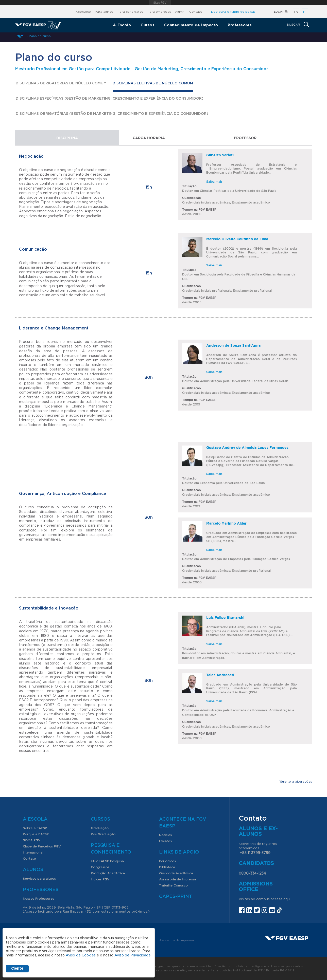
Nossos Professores (38, 899)
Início (20, 36)
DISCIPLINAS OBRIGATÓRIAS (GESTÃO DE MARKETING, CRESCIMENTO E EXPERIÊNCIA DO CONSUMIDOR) (112, 114)
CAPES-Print (176, 897)
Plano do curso (40, 36)
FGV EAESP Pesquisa (107, 861)
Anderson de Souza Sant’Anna (233, 345)
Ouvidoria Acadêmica (176, 873)
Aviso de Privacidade (133, 955)
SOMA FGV (32, 840)
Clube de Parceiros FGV (42, 846)
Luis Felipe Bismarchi (225, 618)
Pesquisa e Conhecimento (111, 849)
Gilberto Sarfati (220, 155)
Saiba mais (214, 182)
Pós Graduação (103, 834)
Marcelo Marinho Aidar (226, 523)
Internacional (33, 853)
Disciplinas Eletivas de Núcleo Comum (153, 85)
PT (305, 12)
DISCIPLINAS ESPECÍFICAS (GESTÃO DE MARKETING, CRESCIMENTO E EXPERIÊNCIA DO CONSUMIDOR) (110, 99)
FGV (160, 3)
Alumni (180, 12)
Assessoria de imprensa (177, 940)
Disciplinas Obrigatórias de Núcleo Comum (61, 83)
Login (278, 12)
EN (296, 12)
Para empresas (159, 12)
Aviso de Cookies (81, 955)
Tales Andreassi (220, 675)
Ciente (17, 969)
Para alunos (104, 12)
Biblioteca (167, 867)
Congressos (100, 867)
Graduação (100, 828)
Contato (196, 12)
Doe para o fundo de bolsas (233, 12)
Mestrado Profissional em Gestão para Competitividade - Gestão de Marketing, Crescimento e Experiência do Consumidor (142, 69)
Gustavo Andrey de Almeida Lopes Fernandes (247, 448)
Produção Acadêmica (108, 873)
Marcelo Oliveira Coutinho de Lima (237, 239)
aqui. (287, 899)
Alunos (33, 870)
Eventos (165, 841)
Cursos (148, 25)
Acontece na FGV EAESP (183, 823)
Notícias (165, 835)
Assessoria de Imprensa (178, 879)
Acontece (83, 12)
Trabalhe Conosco (173, 885)
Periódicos (167, 861)
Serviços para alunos (39, 879)
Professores (240, 25)
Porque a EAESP (36, 834)
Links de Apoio (179, 852)
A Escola (122, 25)
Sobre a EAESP (35, 828)
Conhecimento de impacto (191, 25)
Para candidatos (130, 12)
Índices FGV (100, 879)
